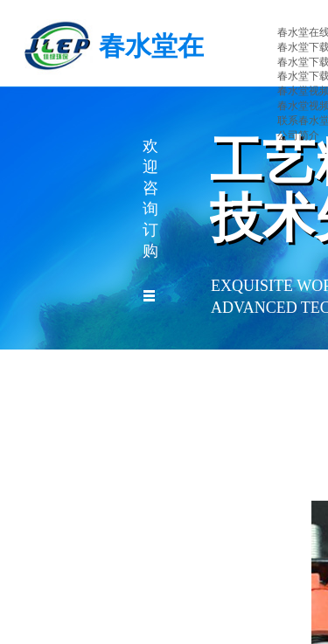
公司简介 (298, 135)
